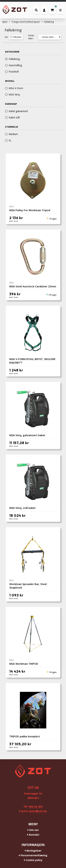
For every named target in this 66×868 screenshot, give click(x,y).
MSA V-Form (14, 88)
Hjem (5, 22)
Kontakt (33, 835)
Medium (12, 134)
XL (8, 140)
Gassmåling (13, 65)
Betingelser (33, 851)
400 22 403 (36, 807)
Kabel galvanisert (17, 111)
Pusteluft (12, 72)
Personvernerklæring (33, 855)
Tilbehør (16, 37)
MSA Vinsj (12, 94)
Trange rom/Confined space (26, 22)
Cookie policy (33, 860)
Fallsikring (49, 22)
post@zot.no (38, 811)
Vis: (6, 37)
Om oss (33, 830)
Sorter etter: (31, 37)
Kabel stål (12, 117)
